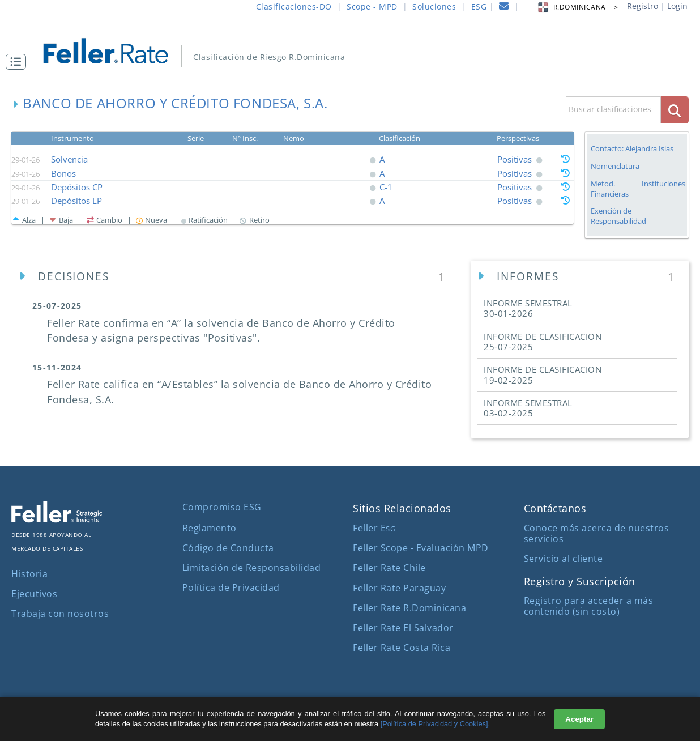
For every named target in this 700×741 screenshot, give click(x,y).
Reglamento (210, 528)
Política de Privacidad (231, 587)
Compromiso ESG (222, 507)
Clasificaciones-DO (294, 7)
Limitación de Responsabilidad (252, 568)
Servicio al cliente (564, 559)
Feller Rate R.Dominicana (409, 608)
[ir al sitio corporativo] (57, 520)
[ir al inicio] (114, 50)
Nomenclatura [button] (615, 166)
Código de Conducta (228, 548)
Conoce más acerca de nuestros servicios (597, 533)
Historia (29, 574)
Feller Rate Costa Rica (402, 648)
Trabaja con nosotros (60, 614)
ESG (479, 7)
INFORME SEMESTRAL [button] (528, 308)
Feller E (374, 528)
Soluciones (434, 7)
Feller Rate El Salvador (403, 628)
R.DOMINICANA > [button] (577, 7)
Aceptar (579, 719)
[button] (19, 62)
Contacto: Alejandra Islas (632, 148)
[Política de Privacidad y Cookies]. (435, 724)
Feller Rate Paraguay (399, 588)
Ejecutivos (34, 594)
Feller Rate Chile (389, 568)
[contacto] (504, 8)
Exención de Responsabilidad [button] (618, 216)
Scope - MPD (372, 7)
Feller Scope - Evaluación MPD (421, 548)
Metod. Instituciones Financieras (638, 189)
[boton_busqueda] (675, 110)
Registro (643, 6)
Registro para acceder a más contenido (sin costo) (589, 606)
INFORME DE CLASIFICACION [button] (543, 342)
